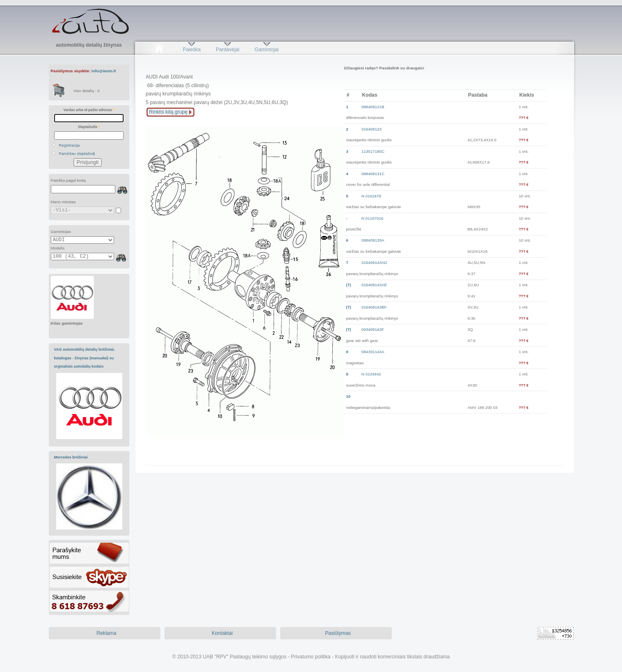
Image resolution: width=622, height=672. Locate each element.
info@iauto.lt (104, 71)
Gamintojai (267, 50)
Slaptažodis (89, 127)
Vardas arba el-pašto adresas (89, 110)
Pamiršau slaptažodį (77, 153)
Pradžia (159, 50)
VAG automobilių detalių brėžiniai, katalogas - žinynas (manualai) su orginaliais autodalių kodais (85, 358)
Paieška (192, 50)
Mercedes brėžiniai (71, 457)
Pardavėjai (228, 50)
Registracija (69, 145)
